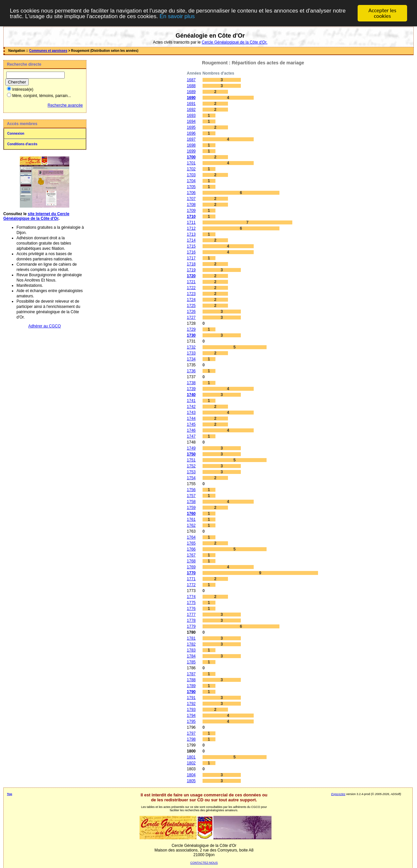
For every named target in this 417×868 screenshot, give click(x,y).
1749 (191, 448)
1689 (191, 92)
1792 (191, 704)
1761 (191, 519)
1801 (191, 757)
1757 (191, 496)
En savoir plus (177, 16)
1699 (191, 151)
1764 (191, 537)
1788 (191, 680)
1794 (191, 716)
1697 (191, 139)
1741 (191, 401)
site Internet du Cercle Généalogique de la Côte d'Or (36, 216)
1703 (191, 175)
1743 (191, 413)
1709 (191, 211)
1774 (191, 597)
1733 (191, 353)
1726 (191, 312)
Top (10, 794)
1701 (191, 163)
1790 (191, 692)
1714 (191, 240)
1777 (191, 615)
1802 (191, 763)
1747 (191, 436)
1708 (191, 205)
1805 (191, 781)
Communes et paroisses (48, 51)
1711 (191, 222)
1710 (191, 217)
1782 (191, 644)
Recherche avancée (65, 105)
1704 (191, 181)
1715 (191, 246)
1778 (191, 620)
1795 (191, 721)
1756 (191, 490)
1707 (191, 199)
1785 (191, 662)
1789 (191, 686)
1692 (191, 110)
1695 (191, 127)
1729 (191, 329)
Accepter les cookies (382, 13)
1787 (191, 674)
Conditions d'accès (22, 144)
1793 (191, 710)
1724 (191, 300)
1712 (191, 228)
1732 (191, 347)
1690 (191, 98)
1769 (191, 567)
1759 (191, 508)
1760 (191, 514)
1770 (191, 573)
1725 (191, 306)
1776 (191, 609)
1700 (191, 157)
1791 (191, 698)
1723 (191, 294)
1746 (191, 430)
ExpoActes (338, 794)
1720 (191, 276)
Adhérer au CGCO (45, 326)
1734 (191, 359)
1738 (191, 383)
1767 (191, 555)
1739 (191, 389)
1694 (191, 121)
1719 (191, 270)
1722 (191, 288)
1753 (191, 472)
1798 (191, 739)
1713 (191, 234)
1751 (191, 460)
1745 (191, 424)
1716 (191, 252)
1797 (191, 733)
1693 (191, 116)
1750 (191, 454)
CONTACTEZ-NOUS (204, 863)
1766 (191, 549)
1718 (191, 264)
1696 (191, 133)
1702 (191, 169)
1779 (191, 626)
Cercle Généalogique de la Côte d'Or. (234, 42)
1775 (191, 603)
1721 (191, 282)
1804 (191, 775)
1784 (191, 656)
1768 (191, 561)
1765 (191, 543)
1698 (191, 145)
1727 (191, 317)
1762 (191, 525)
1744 (191, 418)
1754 (191, 478)
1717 (191, 258)
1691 (191, 104)
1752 (191, 466)
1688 (191, 86)
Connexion (16, 134)
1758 (191, 502)
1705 (191, 187)
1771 (191, 579)
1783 (191, 650)
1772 (191, 585)
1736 (191, 371)
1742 (191, 407)
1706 (191, 193)
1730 (191, 335)
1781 (191, 638)
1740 (191, 395)
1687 (191, 80)
